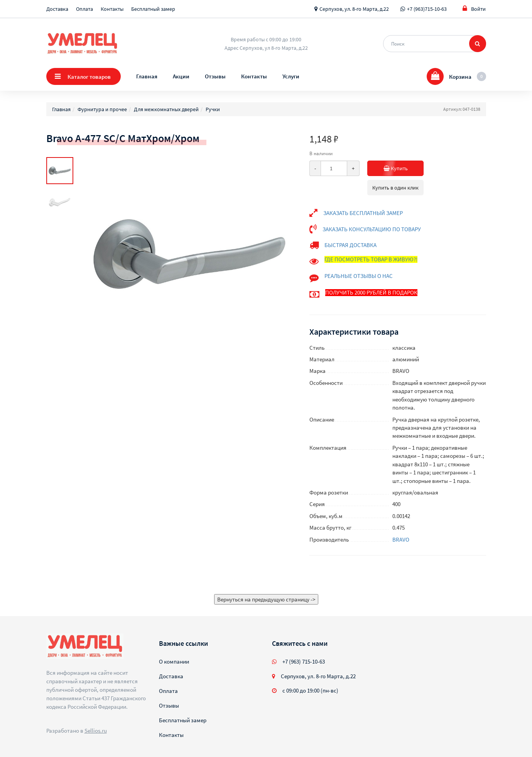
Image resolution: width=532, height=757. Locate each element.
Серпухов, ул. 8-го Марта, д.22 (354, 9)
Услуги (291, 76)
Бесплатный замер (153, 9)
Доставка (57, 9)
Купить (404, 168)
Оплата (84, 9)
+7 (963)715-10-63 (427, 9)
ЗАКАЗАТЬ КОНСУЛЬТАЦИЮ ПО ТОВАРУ (372, 229)
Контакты (112, 9)
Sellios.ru (96, 731)
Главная (147, 76)
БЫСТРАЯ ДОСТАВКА (350, 245)
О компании (174, 661)
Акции (181, 76)
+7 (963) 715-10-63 (304, 661)
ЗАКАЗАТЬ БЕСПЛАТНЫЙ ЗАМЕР (363, 213)
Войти (474, 9)
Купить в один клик (395, 188)
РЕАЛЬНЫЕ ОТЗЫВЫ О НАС (359, 276)
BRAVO (401, 539)
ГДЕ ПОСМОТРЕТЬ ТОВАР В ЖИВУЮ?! (371, 259)
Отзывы (215, 76)
